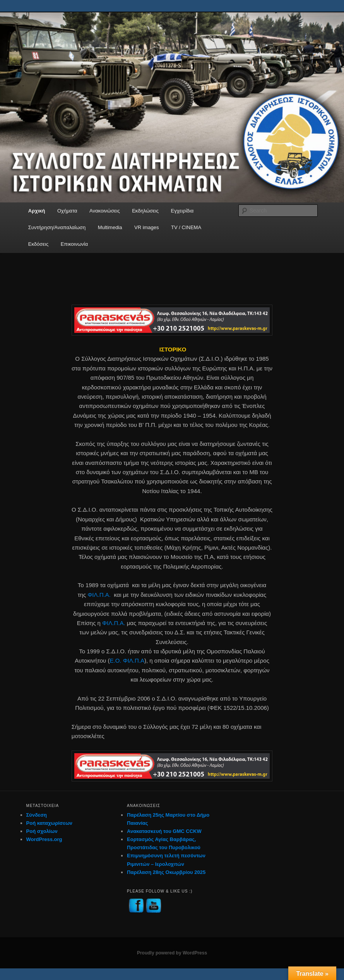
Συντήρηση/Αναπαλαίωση (57, 227)
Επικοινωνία (74, 244)
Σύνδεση (37, 815)
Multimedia (110, 227)
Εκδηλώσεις (145, 211)
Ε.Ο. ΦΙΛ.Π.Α (127, 660)
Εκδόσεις (38, 244)
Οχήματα (67, 211)
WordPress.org (44, 839)
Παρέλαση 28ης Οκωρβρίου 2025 (166, 872)
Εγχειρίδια (182, 211)
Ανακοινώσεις (105, 211)
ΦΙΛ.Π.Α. (99, 595)
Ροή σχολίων (42, 831)
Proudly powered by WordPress (172, 953)
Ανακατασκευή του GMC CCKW (164, 831)
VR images (147, 227)
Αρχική (37, 211)
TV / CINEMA (186, 227)
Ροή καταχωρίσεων (50, 823)
